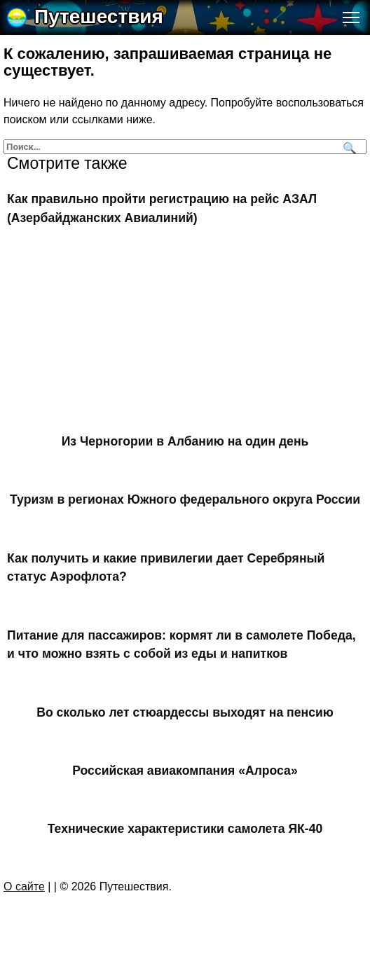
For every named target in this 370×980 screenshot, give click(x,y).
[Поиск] (348, 147)
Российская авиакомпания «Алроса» (185, 771)
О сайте (24, 886)
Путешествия (99, 16)
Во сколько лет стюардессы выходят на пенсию (185, 712)
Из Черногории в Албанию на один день (185, 441)
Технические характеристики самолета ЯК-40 (185, 829)
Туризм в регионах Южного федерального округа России (185, 499)
